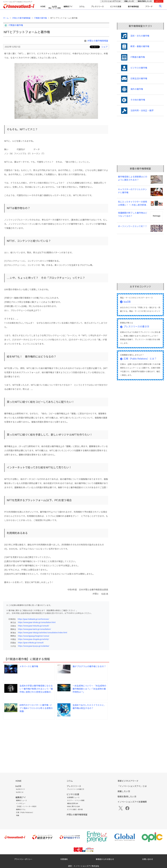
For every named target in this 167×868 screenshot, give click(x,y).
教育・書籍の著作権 (140, 46)
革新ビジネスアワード (128, 781)
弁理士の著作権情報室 (21, 18)
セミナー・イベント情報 (76, 800)
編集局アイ (68, 7)
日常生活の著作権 (139, 79)
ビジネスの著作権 (139, 68)
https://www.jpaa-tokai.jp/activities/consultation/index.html (43, 633)
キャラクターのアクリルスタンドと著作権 (132, 191)
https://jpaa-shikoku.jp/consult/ (31, 643)
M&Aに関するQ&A (73, 806)
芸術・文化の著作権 (140, 36)
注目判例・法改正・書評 (142, 111)
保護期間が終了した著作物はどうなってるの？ (133, 214)
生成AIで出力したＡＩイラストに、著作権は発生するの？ (89, 707)
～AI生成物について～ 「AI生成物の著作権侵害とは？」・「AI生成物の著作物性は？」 (89, 689)
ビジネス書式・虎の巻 (75, 809)
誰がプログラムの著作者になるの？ (89, 666)
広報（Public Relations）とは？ (140, 359)
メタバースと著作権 (29, 666)
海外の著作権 (137, 89)
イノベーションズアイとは (111, 1)
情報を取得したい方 (145, 1)
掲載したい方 (129, 1)
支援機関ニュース (73, 797)
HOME (43, 7)
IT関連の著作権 (40, 18)
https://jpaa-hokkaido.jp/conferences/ (33, 619)
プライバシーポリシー (23, 859)
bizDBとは (20, 792)
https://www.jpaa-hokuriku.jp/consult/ (34, 626)
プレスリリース (97, 7)
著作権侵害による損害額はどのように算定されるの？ (133, 178)
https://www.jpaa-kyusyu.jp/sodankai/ (34, 646)
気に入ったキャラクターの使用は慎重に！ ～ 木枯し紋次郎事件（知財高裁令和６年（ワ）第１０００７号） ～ (133, 204)
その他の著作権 (138, 100)
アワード (149, 7)
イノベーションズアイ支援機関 (132, 802)
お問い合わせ (148, 859)
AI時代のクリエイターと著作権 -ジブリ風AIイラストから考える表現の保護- (36, 708)
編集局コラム (21, 809)
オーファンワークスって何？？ (132, 226)
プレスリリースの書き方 (136, 327)
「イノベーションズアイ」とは (132, 786)
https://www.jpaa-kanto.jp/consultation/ (35, 629)
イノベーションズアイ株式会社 (86, 866)
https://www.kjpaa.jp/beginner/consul (34, 636)
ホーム (6, 18)
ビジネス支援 (116, 7)
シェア (105, 47)
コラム (82, 7)
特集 (18, 816)
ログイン (159, 1)
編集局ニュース (21, 800)
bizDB (54, 7)
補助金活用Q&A (73, 803)
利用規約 (64, 859)
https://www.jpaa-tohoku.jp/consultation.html (37, 622)
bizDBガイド (20, 789)
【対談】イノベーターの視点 (26, 806)
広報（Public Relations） (25, 813)
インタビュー (21, 803)
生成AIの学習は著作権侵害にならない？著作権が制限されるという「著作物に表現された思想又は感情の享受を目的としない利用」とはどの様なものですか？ (36, 689)
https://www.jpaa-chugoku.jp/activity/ (34, 639)
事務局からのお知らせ (105, 859)
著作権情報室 (133, 7)
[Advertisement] (56, 742)
